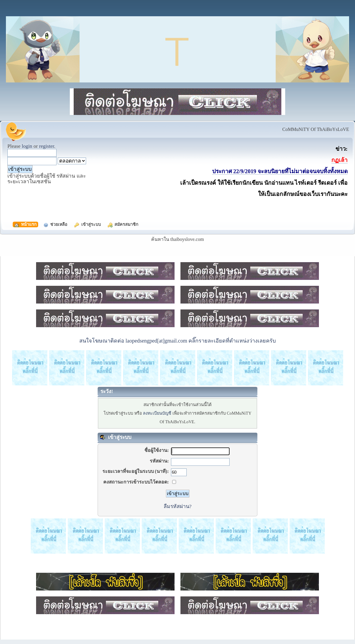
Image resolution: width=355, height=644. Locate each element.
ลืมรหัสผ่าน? (178, 506)
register (47, 146)
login (27, 146)
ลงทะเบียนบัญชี (157, 413)
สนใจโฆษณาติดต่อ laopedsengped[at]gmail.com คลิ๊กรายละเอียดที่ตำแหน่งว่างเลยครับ (177, 341)
